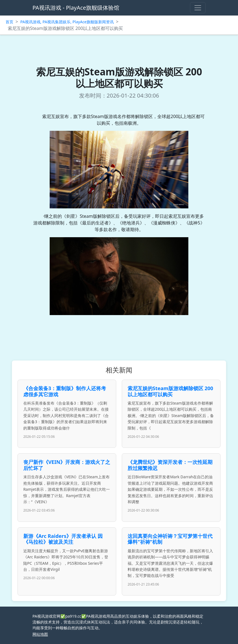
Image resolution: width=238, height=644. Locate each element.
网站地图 (40, 634)
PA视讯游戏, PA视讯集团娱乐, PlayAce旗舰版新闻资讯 (67, 22)
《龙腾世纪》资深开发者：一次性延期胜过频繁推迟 (170, 465)
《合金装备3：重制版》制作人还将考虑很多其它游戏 (65, 391)
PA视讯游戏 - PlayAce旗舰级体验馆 (76, 8)
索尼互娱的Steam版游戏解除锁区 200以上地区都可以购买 (170, 391)
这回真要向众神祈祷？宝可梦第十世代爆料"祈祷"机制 (170, 539)
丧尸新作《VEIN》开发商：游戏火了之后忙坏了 (67, 465)
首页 (9, 22)
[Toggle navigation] (198, 8)
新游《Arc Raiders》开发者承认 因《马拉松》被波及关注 (63, 539)
